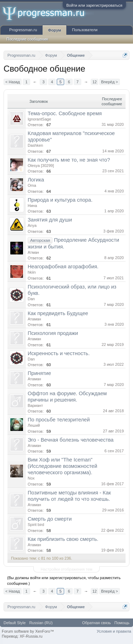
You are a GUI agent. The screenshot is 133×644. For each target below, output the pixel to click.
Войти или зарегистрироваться (94, 5)
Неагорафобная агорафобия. (63, 267)
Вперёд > (110, 82)
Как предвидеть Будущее (58, 313)
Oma (32, 185)
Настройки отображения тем (67, 569)
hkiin (32, 272)
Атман (33, 252)
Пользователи (85, 30)
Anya (32, 225)
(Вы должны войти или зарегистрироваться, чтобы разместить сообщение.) (64, 581)
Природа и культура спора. (60, 200)
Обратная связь (96, 623)
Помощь (122, 623)
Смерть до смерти (50, 519)
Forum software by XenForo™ (28, 631)
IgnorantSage (39, 119)
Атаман (34, 319)
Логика (36, 180)
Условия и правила (114, 631)
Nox (31, 478)
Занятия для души (50, 220)
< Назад (13, 82)
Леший (34, 425)
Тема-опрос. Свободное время (65, 113)
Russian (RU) (41, 623)
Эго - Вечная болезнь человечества (71, 440)
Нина (32, 206)
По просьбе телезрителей (59, 420)
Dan (31, 299)
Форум (54, 30)
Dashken (35, 145)
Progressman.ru (23, 30)
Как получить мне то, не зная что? (69, 160)
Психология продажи (53, 333)
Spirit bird (36, 525)
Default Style (15, 623)
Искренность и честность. (59, 353)
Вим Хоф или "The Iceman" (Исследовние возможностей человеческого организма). (62, 466)
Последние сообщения (27, 39)
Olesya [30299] (41, 166)
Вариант (35, 405)
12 (94, 82)
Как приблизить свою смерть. (63, 539)
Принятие (39, 373)
